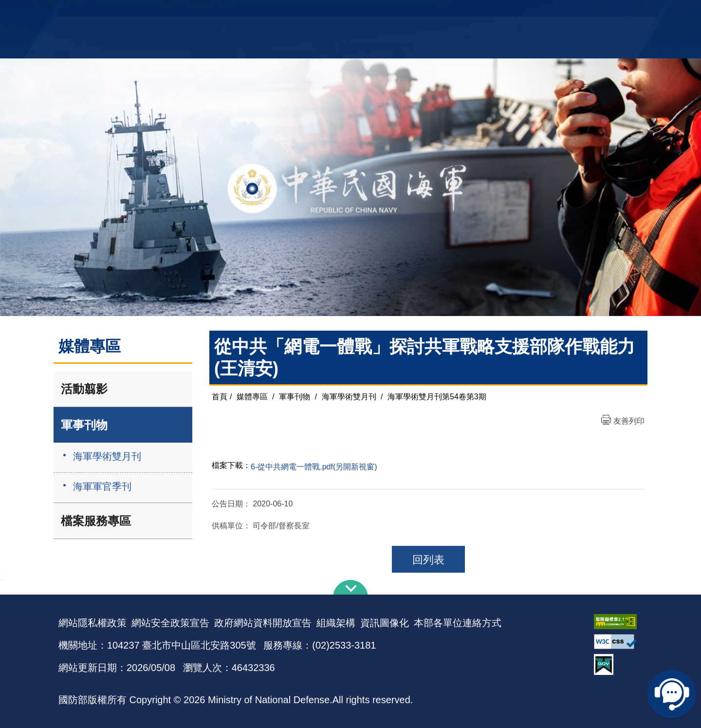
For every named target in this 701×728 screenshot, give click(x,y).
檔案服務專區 (96, 521)
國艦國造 (557, 12)
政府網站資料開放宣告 (263, 623)
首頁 (220, 397)
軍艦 (532, 12)
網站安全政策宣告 (170, 623)
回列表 (428, 560)
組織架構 (336, 623)
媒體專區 (252, 397)
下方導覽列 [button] (350, 587)
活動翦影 (84, 389)
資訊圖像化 (385, 623)
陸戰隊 (587, 12)
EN (370, 12)
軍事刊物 (84, 425)
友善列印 (629, 421)
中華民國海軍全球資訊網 (207, 13)
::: (3, 577)
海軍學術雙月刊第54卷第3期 (437, 397)
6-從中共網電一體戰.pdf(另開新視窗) (314, 467)
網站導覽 (347, 12)
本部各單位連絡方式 (458, 623)
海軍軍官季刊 (102, 486)
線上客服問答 (672, 694)
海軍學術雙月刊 (107, 456)
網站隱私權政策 (92, 623)
